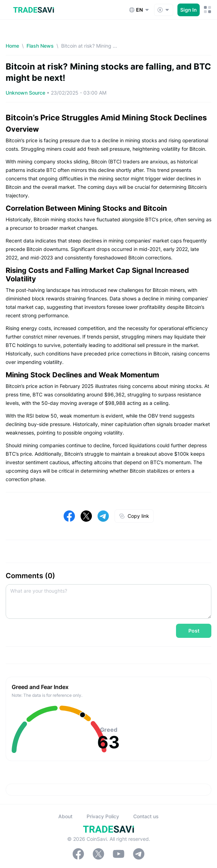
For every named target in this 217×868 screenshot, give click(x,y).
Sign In (189, 10)
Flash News (40, 46)
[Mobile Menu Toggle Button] (208, 10)
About (65, 816)
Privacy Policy (103, 816)
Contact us (146, 816)
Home (12, 46)
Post (194, 631)
